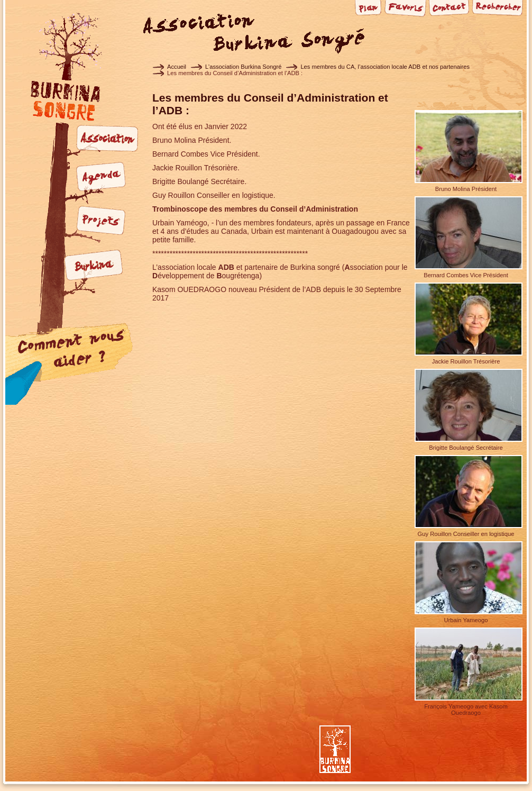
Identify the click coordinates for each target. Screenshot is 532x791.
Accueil (177, 67)
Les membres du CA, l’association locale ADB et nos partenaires (385, 67)
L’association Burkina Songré (243, 67)
